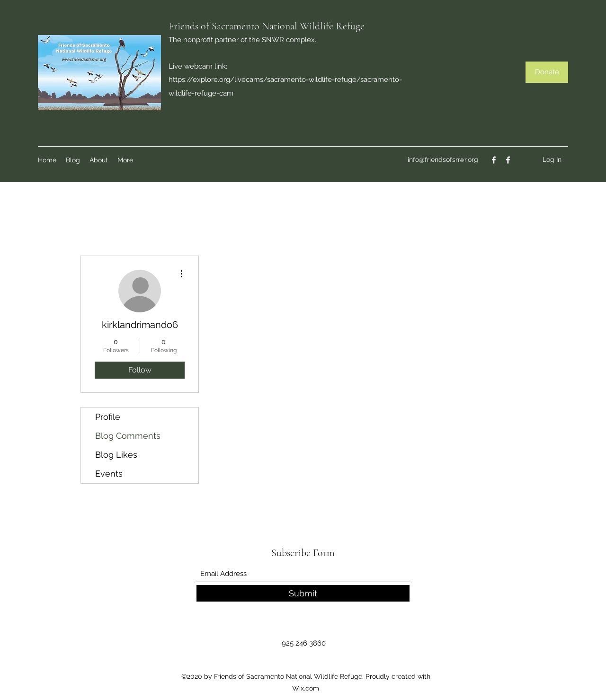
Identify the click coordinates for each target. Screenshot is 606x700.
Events (109, 474)
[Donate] (547, 72)
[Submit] (303, 593)
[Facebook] (494, 160)
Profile (108, 417)
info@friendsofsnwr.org (443, 159)
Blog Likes (116, 455)
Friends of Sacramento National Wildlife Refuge (267, 26)
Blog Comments (128, 436)
